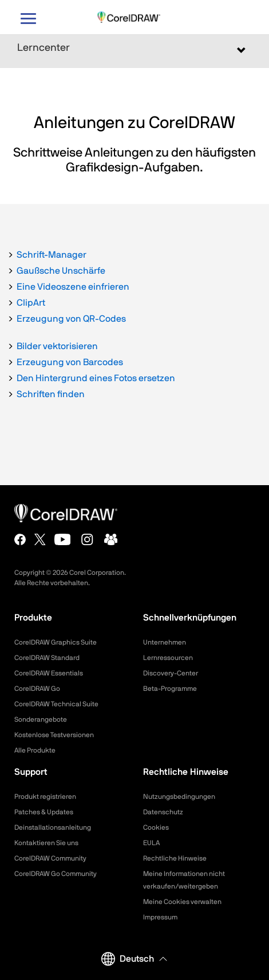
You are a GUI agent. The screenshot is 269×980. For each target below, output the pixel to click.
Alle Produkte (35, 750)
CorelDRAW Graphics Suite (56, 642)
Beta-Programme (170, 689)
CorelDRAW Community (50, 858)
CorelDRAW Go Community (56, 874)
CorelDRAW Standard (47, 658)
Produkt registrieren (45, 797)
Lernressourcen (168, 658)
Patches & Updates (44, 812)
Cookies (156, 827)
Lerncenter (43, 48)
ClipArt (31, 303)
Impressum (160, 917)
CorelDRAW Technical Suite (56, 704)
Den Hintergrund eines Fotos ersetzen (96, 378)
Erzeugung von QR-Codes (71, 319)
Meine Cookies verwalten (182, 902)
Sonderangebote (41, 719)
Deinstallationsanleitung (53, 827)
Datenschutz (163, 812)
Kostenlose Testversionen (54, 735)
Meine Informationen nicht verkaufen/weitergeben (184, 880)
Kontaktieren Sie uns (46, 843)
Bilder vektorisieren (57, 346)
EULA (151, 843)
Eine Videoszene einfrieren (73, 287)
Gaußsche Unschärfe (61, 271)
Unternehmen (165, 642)
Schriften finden (51, 394)
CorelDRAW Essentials (49, 673)
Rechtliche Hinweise (175, 858)
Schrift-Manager (52, 255)
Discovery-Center (171, 673)
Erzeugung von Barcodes (70, 362)
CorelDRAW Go (37, 689)
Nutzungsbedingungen (179, 797)
